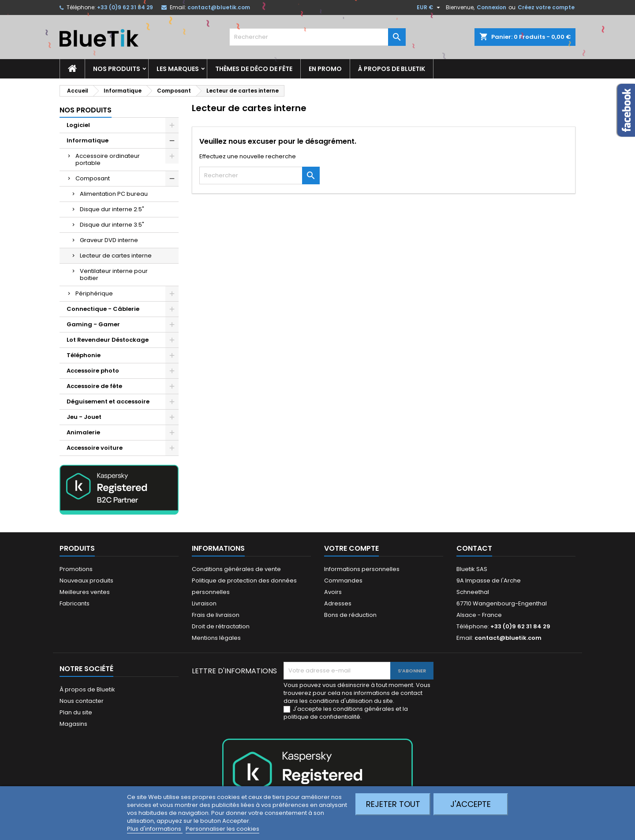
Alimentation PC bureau (114, 194)
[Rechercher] (317, 37)
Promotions (76, 569)
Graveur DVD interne (109, 240)
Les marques (178, 69)
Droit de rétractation (221, 626)
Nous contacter (82, 701)
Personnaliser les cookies (222, 829)
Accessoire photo (93, 371)
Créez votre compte (546, 7)
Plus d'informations (155, 829)
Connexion (491, 7)
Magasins (73, 724)
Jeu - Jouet (84, 417)
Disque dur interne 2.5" (112, 209)
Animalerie (83, 432)
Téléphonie (84, 355)
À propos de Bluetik (392, 69)
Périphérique (94, 293)
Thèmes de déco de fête (254, 69)
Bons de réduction (350, 615)
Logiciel (78, 125)
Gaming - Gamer (93, 324)
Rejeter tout (393, 804)
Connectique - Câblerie (103, 309)
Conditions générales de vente (236, 569)
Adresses (338, 603)
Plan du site (76, 712)
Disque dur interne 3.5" (112, 225)
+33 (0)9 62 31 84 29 (125, 7)
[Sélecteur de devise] (430, 7)
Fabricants (75, 603)
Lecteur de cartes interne (116, 256)
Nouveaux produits (86, 581)
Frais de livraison (216, 615)
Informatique (88, 140)
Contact (474, 548)
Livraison (204, 603)
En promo (325, 69)
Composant (93, 178)
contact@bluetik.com (219, 7)
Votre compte (351, 548)
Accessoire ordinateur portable (108, 159)
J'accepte (471, 804)
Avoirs (333, 592)
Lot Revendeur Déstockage (108, 340)
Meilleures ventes (85, 592)
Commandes (343, 581)
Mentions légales (216, 638)
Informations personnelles (362, 569)
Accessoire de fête (94, 386)
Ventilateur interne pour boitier (114, 274)
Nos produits (117, 69)
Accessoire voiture (95, 448)
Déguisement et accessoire (108, 401)
